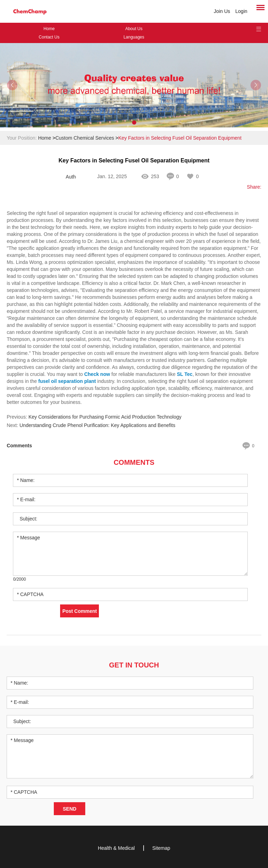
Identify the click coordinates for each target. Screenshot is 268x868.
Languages (134, 37)
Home (49, 29)
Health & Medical (116, 848)
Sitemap (161, 848)
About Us (134, 29)
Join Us (222, 11)
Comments (134, 462)
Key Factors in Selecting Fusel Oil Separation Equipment (180, 138)
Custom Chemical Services (85, 138)
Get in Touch (134, 665)
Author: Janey (71, 177)
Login (241, 11)
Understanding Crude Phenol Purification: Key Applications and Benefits (97, 425)
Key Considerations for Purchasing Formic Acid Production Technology (105, 417)
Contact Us (49, 37)
